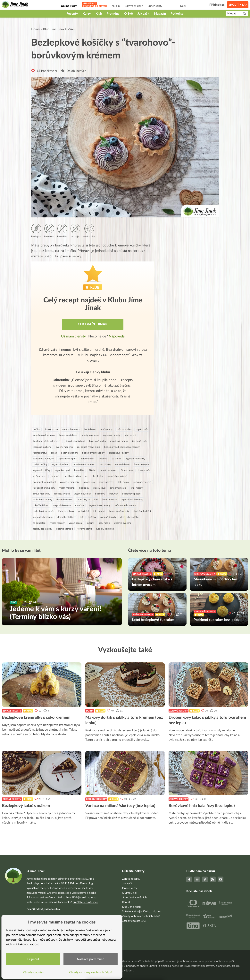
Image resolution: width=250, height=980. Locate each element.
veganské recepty (62, 505)
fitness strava (51, 429)
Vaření (72, 29)
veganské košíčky (41, 470)
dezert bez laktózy (67, 517)
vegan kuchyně (62, 470)
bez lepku (84, 488)
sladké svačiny (40, 464)
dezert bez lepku (108, 470)
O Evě (129, 14)
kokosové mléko (98, 441)
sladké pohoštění (142, 511)
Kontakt (127, 902)
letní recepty (137, 488)
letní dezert (90, 429)
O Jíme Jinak (130, 893)
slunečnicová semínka (44, 435)
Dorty (90, 711)
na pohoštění (39, 523)
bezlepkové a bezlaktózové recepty (122, 447)
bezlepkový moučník (43, 511)
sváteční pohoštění (117, 476)
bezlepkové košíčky (119, 453)
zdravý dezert (88, 459)
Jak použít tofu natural (44, 482)
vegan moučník (67, 488)
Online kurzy (130, 888)
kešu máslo (104, 523)
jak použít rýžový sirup (89, 447)
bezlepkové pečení (132, 494)
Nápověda (117, 336)
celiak (54, 453)
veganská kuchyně (42, 447)
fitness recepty (141, 464)
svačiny (91, 523)
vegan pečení (76, 523)
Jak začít (143, 14)
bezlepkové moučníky (93, 453)
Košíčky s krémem (105, 529)
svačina (36, 429)
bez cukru (100, 494)
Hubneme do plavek (94, 6)
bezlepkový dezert (142, 482)
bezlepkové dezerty (42, 500)
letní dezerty (106, 429)
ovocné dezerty (108, 517)
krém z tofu (144, 470)
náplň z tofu (142, 429)
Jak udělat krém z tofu (44, 488)
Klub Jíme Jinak (54, 29)
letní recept (130, 435)
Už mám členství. (75, 336)
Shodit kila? (238, 5)
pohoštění (83, 511)
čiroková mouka (118, 488)
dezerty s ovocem (90, 435)
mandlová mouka (119, 441)
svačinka (103, 459)
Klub (99, 14)
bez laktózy (105, 464)
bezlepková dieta (68, 435)
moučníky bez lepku (43, 517)
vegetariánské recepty (132, 500)
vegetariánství (40, 453)
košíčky (92, 517)
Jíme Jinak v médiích (134, 898)
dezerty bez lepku (94, 476)
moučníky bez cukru (87, 500)
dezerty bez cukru (71, 429)
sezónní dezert (40, 476)
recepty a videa (62, 494)
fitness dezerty (109, 500)
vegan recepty (58, 523)
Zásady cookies (34, 971)
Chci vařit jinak (93, 324)
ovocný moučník (64, 447)
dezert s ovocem (123, 523)
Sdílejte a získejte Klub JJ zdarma (142, 912)
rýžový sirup (100, 488)
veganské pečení (60, 464)
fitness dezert (127, 470)
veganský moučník (69, 482)
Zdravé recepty (12, 711)
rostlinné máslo (73, 476)
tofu (82, 517)
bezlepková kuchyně (43, 459)
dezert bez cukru (70, 453)
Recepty (72, 14)
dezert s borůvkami (75, 441)
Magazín (160, 14)
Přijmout (34, 958)
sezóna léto (89, 482)
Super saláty (155, 6)
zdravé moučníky (41, 494)
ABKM (92, 470)
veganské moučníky (135, 459)
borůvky (114, 494)
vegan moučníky (82, 494)
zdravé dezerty (106, 482)
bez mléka (79, 470)
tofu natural (99, 511)
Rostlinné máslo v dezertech (47, 441)
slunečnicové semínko (84, 464)
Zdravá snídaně (134, 6)
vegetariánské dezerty (99, 505)
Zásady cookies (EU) (134, 921)
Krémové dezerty (96, 799)
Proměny (113, 14)
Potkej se (177, 14)
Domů (35, 29)
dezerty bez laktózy (42, 529)
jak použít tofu (140, 441)
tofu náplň (123, 482)
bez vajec (56, 476)
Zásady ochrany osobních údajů (141, 916)
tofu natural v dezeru (125, 505)
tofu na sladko (124, 429)
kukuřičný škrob (41, 505)
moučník (80, 505)
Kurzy (87, 14)
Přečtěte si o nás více (85, 902)
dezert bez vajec (65, 500)
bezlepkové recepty (119, 511)
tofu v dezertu (85, 529)
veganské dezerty (112, 435)
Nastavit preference (92, 958)
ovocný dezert (122, 464)
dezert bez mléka (65, 529)
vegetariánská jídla (67, 459)
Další (183, 6)
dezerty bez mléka (129, 517)
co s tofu (116, 459)
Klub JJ (116, 6)
